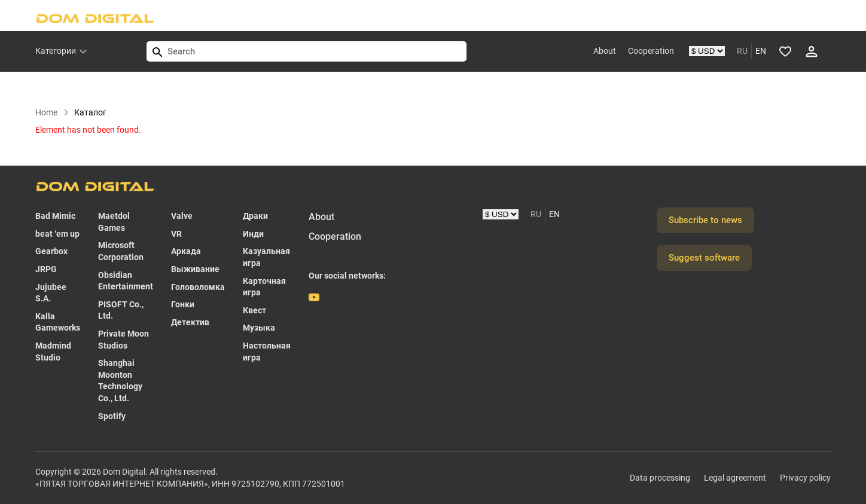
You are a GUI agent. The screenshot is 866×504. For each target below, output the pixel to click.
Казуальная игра (266, 257)
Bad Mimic (55, 216)
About (605, 51)
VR (176, 234)
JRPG (46, 269)
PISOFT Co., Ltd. (121, 310)
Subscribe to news (705, 220)
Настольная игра (267, 352)
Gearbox (51, 251)
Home (52, 112)
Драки (255, 216)
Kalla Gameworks (58, 322)
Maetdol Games (114, 222)
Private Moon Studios (124, 340)
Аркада (186, 251)
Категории (56, 51)
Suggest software (704, 258)
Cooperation (651, 51)
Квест (254, 310)
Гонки (183, 304)
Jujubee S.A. (51, 293)
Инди (253, 234)
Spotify (112, 416)
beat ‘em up (57, 234)
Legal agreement (735, 478)
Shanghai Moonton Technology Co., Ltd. (120, 381)
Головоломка (198, 287)
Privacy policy (805, 478)
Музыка (259, 328)
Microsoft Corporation (121, 251)
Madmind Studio (53, 352)
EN (761, 51)
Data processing (660, 478)
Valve (182, 216)
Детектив (190, 322)
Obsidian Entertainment (126, 281)
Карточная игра (264, 287)
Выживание (195, 269)
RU (742, 51)
